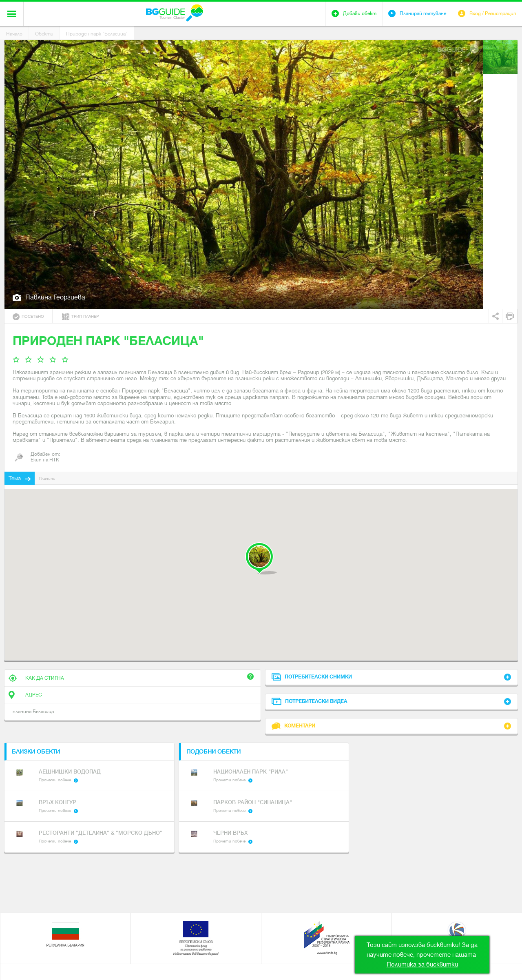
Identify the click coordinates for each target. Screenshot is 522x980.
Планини (47, 478)
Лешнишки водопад (70, 772)
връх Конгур (58, 802)
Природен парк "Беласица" (97, 34)
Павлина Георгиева (55, 297)
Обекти (44, 34)
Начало (14, 34)
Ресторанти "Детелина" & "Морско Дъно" (101, 833)
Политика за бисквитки (422, 964)
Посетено (28, 317)
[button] (261, 558)
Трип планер (80, 317)
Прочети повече (55, 780)
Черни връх (230, 833)
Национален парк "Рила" (251, 772)
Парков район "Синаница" (253, 802)
